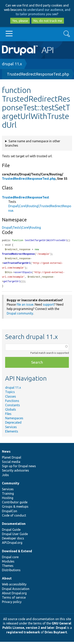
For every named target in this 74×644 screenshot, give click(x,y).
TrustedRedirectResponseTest (26, 197)
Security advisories (15, 473)
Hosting (8, 500)
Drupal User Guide (15, 536)
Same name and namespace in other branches (33, 143)
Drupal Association (16, 591)
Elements (12, 433)
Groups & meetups (15, 509)
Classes (11, 399)
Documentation (14, 526)
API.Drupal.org (12, 545)
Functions (12, 403)
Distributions (11, 572)
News (6, 454)
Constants (13, 407)
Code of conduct (14, 518)
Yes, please (20, 21)
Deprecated (13, 425)
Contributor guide (15, 504)
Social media (11, 464)
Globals (11, 412)
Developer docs (13, 540)
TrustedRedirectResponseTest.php (38, 74)
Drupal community (20, 315)
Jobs (5, 477)
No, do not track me (48, 21)
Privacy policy (12, 604)
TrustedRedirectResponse (18, 255)
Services (11, 429)
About (7, 580)
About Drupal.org (14, 595)
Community (11, 485)
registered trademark (23, 634)
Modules (8, 563)
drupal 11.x (12, 64)
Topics (10, 394)
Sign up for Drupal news (19, 468)
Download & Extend (17, 553)
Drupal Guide (11, 532)
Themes (8, 568)
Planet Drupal (12, 460)
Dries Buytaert (56, 634)
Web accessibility (14, 586)
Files (8, 416)
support (48, 307)
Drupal (61, 630)
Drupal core (10, 559)
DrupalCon (10, 513)
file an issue (25, 307)
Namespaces (14, 420)
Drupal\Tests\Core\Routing (21, 227)
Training (8, 496)
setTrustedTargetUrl (17, 264)
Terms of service (14, 600)
